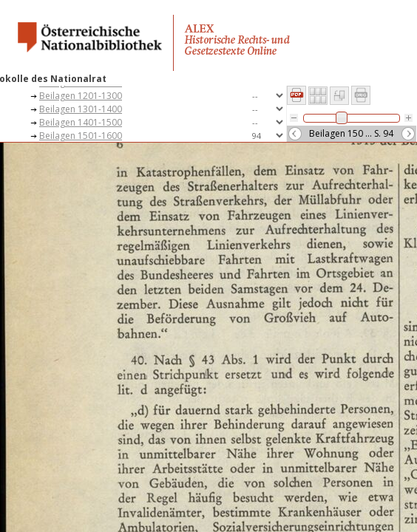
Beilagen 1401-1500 (81, 122)
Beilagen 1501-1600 (81, 136)
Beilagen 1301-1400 (81, 109)
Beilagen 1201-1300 (81, 96)
